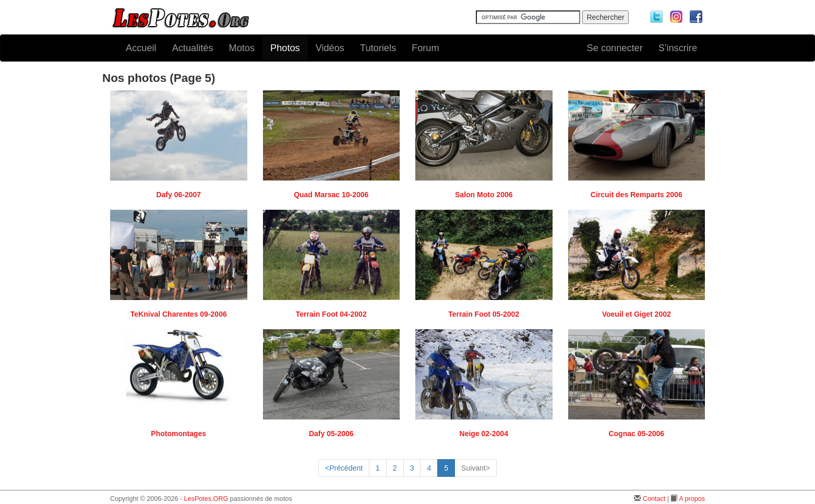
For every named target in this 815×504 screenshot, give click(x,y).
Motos (242, 48)
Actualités (193, 48)
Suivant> (476, 468)
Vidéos (330, 48)
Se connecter (615, 48)
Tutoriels (378, 48)
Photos (285, 48)
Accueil (141, 48)
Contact (654, 499)
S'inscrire (678, 48)
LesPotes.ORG (206, 499)
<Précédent (344, 468)
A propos (692, 499)
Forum (426, 48)
